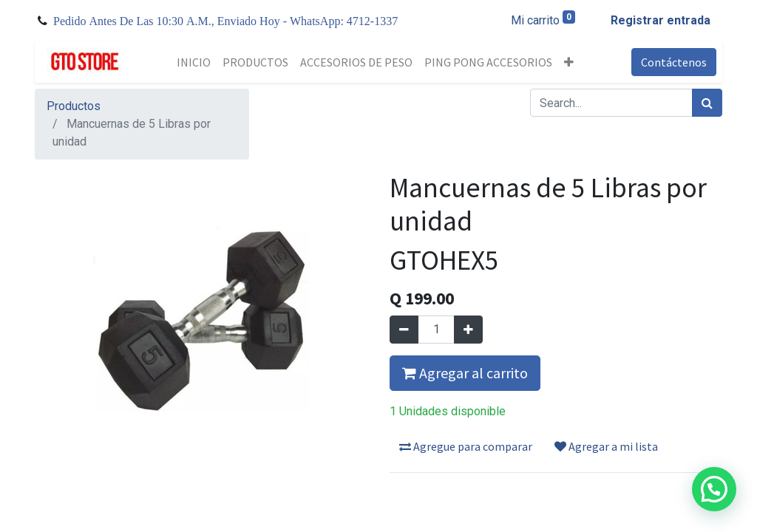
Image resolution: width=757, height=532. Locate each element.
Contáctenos (674, 62)
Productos (74, 106)
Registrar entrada (661, 20)
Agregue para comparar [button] (466, 446)
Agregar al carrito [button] (465, 373)
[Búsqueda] (707, 103)
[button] (569, 62)
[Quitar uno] (404, 330)
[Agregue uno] (468, 330)
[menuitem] (194, 62)
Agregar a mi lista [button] (606, 446)
